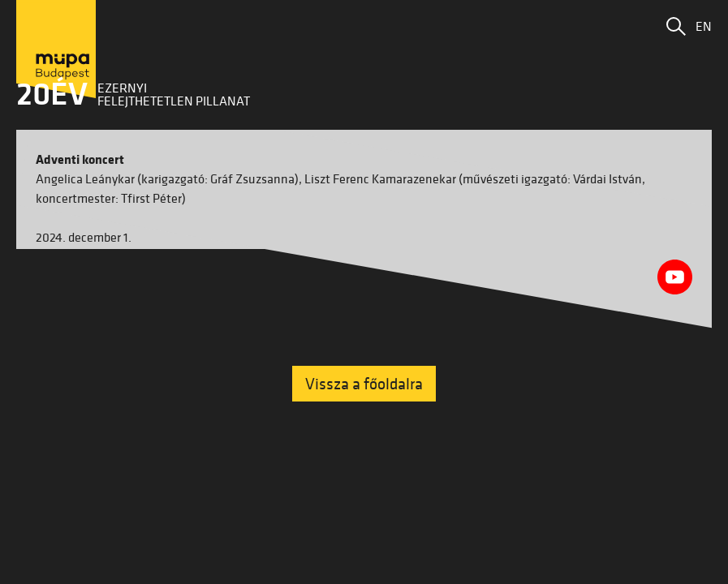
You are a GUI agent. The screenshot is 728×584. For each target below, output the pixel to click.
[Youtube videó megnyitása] (675, 277)
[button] (676, 26)
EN (704, 26)
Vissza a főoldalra (364, 384)
